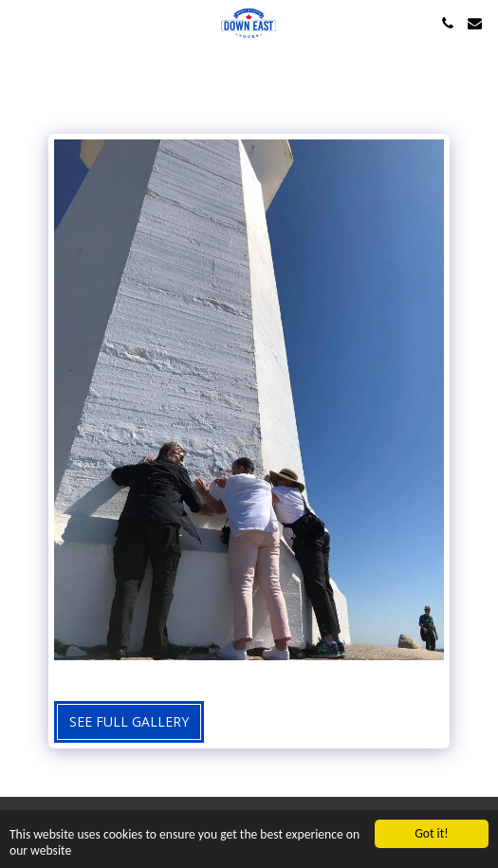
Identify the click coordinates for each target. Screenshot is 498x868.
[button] (21, 22)
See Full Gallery (129, 721)
